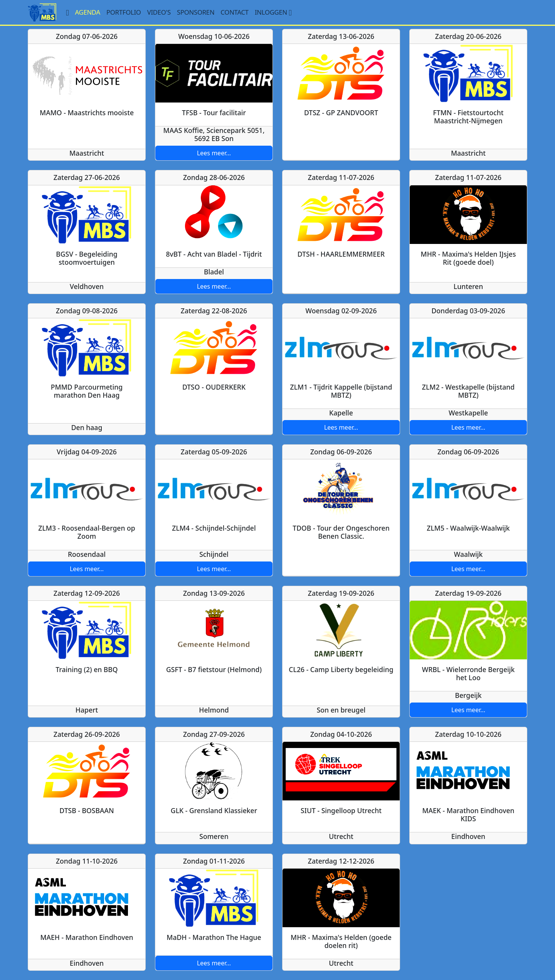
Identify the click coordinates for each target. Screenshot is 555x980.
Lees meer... (214, 153)
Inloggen (274, 12)
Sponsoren (196, 12)
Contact (235, 12)
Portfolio (124, 12)
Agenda (87, 12)
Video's (159, 12)
